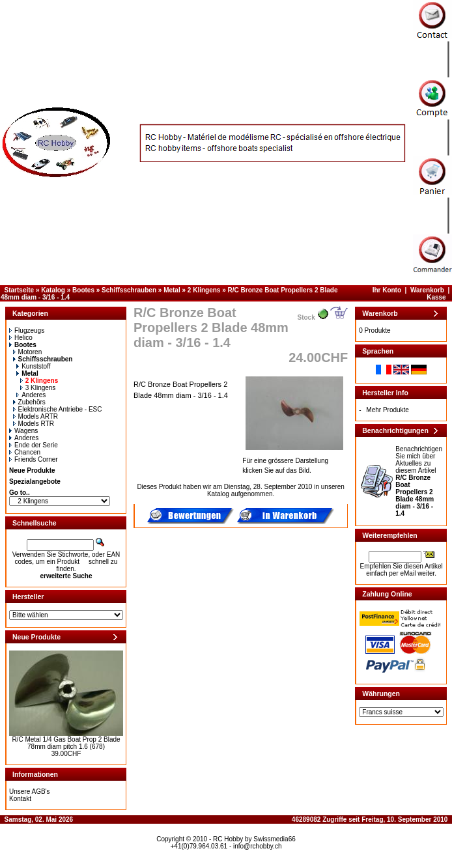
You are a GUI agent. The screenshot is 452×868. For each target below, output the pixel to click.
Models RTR (34, 424)
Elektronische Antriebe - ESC (58, 409)
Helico (21, 338)
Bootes (83, 290)
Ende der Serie (34, 445)
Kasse (436, 297)
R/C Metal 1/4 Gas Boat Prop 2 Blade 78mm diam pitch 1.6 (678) (66, 743)
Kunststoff (33, 366)
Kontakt (20, 799)
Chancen (25, 452)
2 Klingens (204, 290)
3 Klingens (38, 388)
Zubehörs (29, 402)
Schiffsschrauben (129, 290)
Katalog (53, 290)
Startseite (20, 290)
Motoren (28, 352)
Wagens (23, 431)
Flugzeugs (27, 330)
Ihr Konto (387, 290)
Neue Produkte (32, 470)
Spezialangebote (35, 482)
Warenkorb (427, 290)
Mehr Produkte (388, 410)
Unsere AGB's (30, 791)
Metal (172, 290)
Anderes (31, 395)
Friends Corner (34, 459)
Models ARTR (36, 416)
